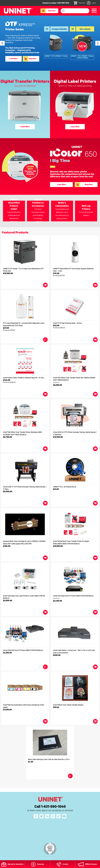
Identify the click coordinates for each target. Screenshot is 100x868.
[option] (50, 43)
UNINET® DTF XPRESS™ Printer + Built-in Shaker (82, 57)
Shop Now (48, 11)
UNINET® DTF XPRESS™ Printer (56, 56)
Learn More (14, 59)
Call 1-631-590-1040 (50, 807)
